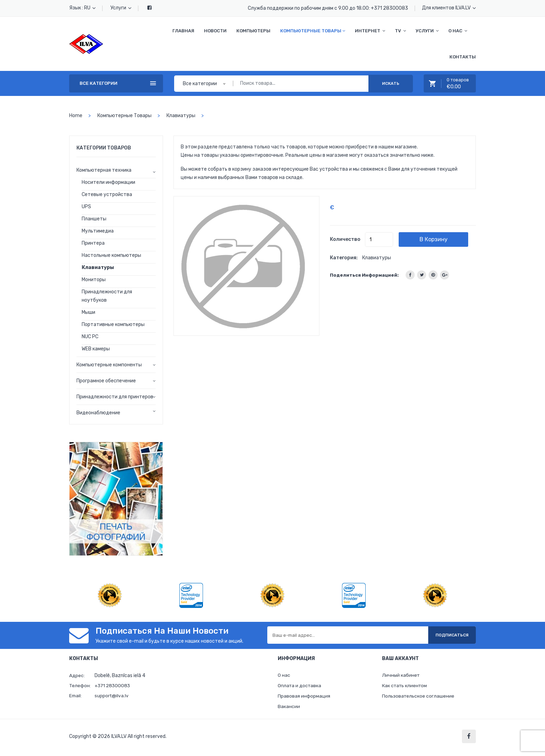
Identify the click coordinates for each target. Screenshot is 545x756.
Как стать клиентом (405, 686)
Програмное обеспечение (106, 381)
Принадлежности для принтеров (115, 397)
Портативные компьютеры (113, 324)
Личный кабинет (401, 675)
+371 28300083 (389, 8)
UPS (86, 207)
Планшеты (94, 219)
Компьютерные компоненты (109, 365)
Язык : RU (82, 8)
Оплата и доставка (300, 686)
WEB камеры (96, 349)
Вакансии (289, 708)
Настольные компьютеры (111, 255)
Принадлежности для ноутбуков (107, 296)
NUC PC (90, 337)
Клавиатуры (181, 116)
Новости (215, 31)
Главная (183, 31)
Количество (345, 239)
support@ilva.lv (112, 696)
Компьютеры (253, 31)
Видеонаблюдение (98, 413)
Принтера (93, 243)
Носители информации (108, 182)
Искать (391, 83)
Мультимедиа (98, 231)
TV (400, 31)
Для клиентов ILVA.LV (449, 8)
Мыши (88, 312)
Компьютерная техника (104, 170)
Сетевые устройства (107, 194)
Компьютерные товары (313, 31)
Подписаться (450, 635)
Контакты (463, 57)
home (76, 116)
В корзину (439, 239)
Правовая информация (304, 697)
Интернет (370, 31)
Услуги (121, 8)
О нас (458, 31)
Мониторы (94, 280)
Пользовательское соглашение (419, 697)
